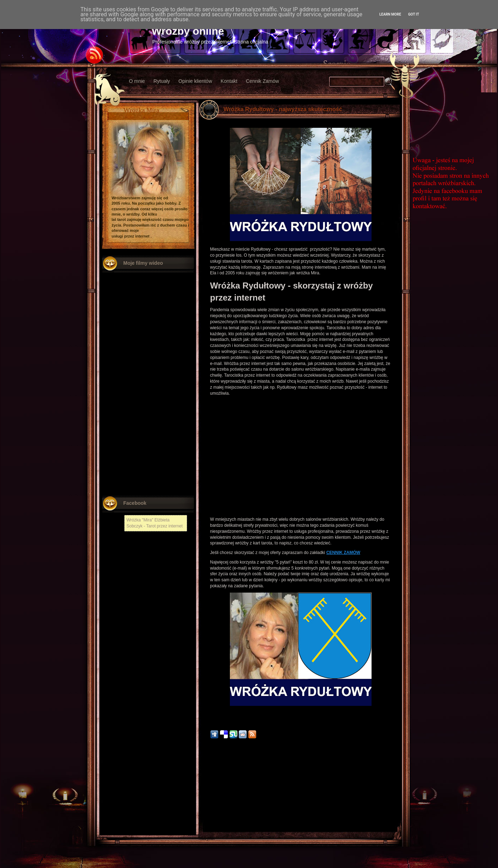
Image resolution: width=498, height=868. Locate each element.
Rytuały (162, 81)
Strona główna (301, 786)
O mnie (137, 81)
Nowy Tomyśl (209, 799)
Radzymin (206, 839)
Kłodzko (205, 809)
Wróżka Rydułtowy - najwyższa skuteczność (283, 109)
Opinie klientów (195, 81)
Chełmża (206, 794)
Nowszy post (214, 786)
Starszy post (387, 786)
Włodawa (206, 819)
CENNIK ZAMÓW (343, 553)
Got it (414, 14)
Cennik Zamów (262, 81)
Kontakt (229, 81)
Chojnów (206, 829)
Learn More (390, 14)
